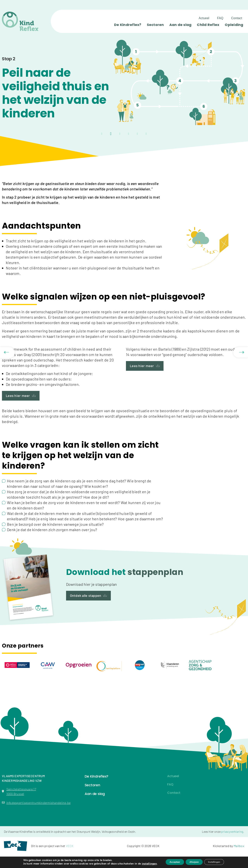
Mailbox (239, 846)
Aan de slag (180, 25)
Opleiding (234, 25)
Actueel (204, 18)
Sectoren (155, 25)
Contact (237, 18)
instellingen (141, 864)
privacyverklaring (232, 831)
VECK (70, 846)
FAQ (220, 18)
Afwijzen (194, 862)
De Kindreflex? (128, 25)
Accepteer (169, 862)
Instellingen (220, 862)
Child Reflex (208, 25)
